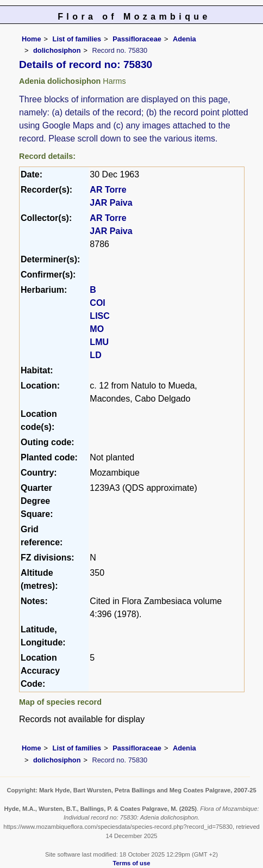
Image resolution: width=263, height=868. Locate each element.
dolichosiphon (57, 50)
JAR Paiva (111, 203)
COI (97, 303)
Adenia (184, 39)
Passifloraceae (137, 39)
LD (95, 355)
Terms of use (132, 863)
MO (97, 329)
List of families (77, 39)
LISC (99, 316)
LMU (99, 342)
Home (32, 39)
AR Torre (108, 190)
